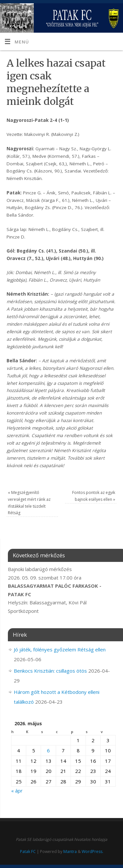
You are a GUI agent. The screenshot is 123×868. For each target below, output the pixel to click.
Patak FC (28, 852)
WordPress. (92, 852)
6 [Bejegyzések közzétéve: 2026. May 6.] (48, 750)
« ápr (17, 791)
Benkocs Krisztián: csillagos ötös (50, 671)
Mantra (70, 852)
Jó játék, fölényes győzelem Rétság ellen (60, 649)
